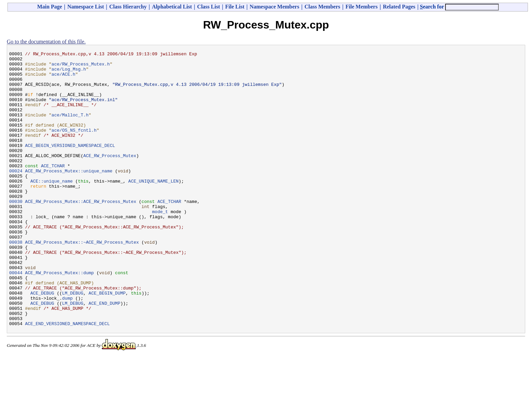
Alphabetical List (172, 7)
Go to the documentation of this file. (46, 42)
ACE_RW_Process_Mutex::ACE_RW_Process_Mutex (81, 232)
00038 (16, 281)
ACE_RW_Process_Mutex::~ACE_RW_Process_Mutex (82, 281)
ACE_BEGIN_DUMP (107, 342)
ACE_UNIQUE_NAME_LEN (153, 207)
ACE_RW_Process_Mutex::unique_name (69, 195)
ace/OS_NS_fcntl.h (74, 146)
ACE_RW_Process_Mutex (110, 177)
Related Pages (399, 7)
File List (235, 7)
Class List (208, 7)
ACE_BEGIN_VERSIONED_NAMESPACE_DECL (70, 165)
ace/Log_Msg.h (69, 73)
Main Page (50, 7)
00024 (16, 195)
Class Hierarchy (128, 7)
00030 (16, 232)
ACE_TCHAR (53, 189)
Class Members (322, 7)
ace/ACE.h (63, 79)
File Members (362, 7)
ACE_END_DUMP (104, 354)
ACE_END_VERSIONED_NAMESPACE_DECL (68, 378)
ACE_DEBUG (42, 342)
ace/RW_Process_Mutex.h (81, 67)
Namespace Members (274, 7)
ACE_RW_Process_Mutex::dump (60, 317)
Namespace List (85, 7)
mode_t (160, 244)
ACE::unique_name (51, 207)
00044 (16, 317)
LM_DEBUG (73, 342)
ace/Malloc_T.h (70, 128)
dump (67, 348)
